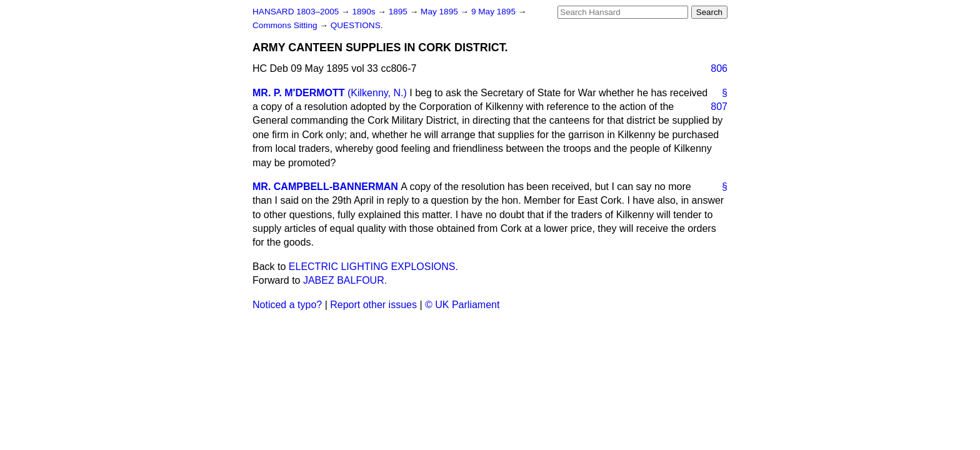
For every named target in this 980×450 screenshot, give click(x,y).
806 (719, 68)
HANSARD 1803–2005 (296, 12)
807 (719, 107)
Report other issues (373, 305)
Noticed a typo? (287, 305)
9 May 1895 (495, 12)
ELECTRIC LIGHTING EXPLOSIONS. (373, 267)
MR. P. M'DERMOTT (299, 93)
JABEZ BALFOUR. (345, 280)
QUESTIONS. (357, 25)
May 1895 (440, 12)
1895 (399, 12)
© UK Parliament (462, 305)
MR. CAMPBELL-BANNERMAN (325, 187)
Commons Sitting (286, 25)
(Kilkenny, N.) (377, 93)
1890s (365, 12)
